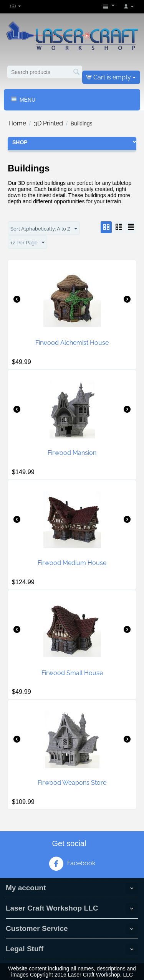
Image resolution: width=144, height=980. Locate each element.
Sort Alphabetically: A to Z (44, 229)
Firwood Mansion (72, 453)
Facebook (72, 864)
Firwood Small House (72, 673)
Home (17, 123)
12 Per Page (27, 243)
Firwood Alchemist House (72, 343)
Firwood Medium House (72, 563)
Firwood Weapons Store (72, 783)
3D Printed (48, 123)
